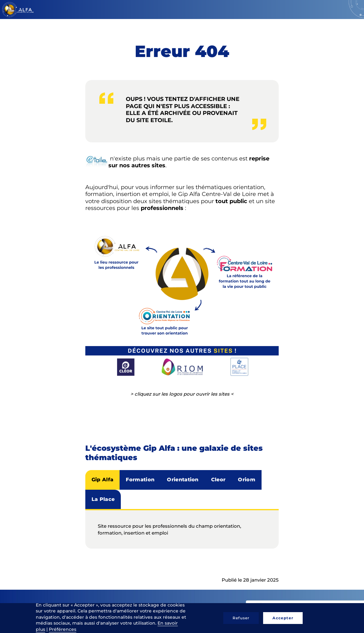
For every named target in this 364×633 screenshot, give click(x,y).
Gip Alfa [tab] (103, 480)
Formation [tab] (140, 480)
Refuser (241, 618)
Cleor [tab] (218, 480)
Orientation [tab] (183, 480)
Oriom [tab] (247, 480)
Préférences (63, 629)
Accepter (283, 618)
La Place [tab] (103, 499)
